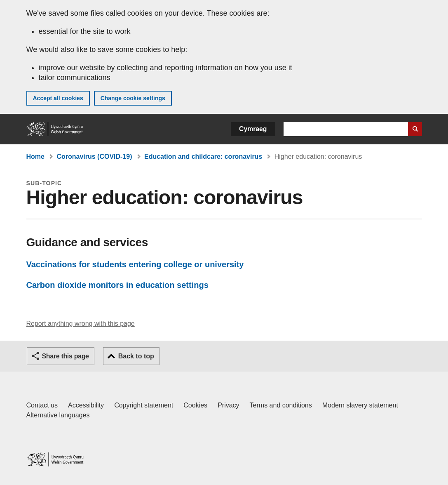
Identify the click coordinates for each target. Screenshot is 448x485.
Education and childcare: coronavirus (203, 157)
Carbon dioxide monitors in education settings (117, 285)
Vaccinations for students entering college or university (135, 264)
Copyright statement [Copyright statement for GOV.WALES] (144, 405)
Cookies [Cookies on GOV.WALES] (195, 405)
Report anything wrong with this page (81, 324)
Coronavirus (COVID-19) (94, 157)
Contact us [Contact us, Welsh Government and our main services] (42, 405)
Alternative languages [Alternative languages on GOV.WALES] (58, 415)
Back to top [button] (136, 356)
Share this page (66, 356)
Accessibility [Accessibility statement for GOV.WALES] (86, 405)
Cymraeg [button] (253, 129)
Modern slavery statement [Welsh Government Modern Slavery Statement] (360, 405)
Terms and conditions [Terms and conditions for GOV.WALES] (281, 405)
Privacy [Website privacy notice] (228, 405)
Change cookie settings (133, 98)
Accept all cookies (58, 98)
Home (35, 157)
